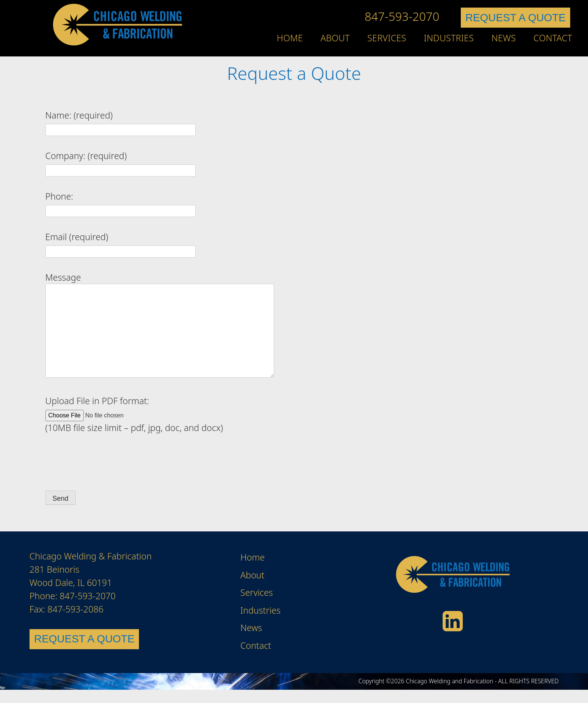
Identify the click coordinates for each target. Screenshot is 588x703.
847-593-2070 (402, 16)
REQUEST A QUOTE (515, 18)
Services (387, 38)
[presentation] (103, 462)
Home (290, 38)
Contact (553, 38)
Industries (449, 38)
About (335, 38)
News (504, 38)
